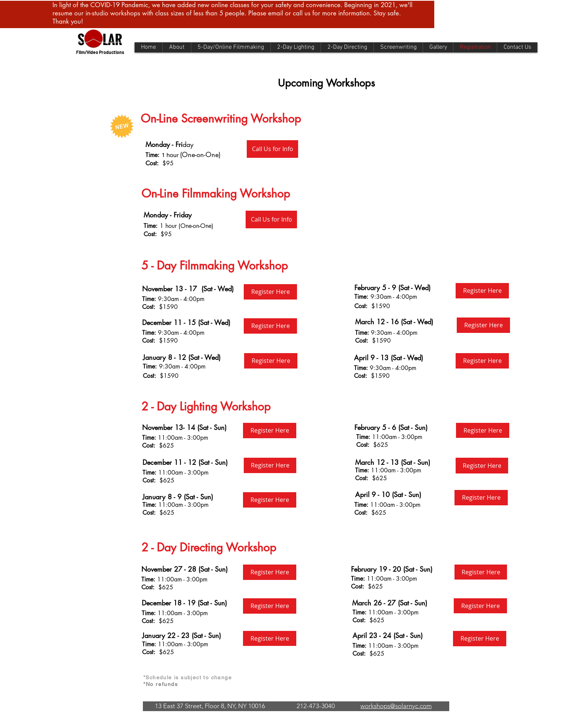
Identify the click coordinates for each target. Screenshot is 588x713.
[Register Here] (270, 292)
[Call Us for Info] (272, 149)
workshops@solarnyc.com (396, 706)
